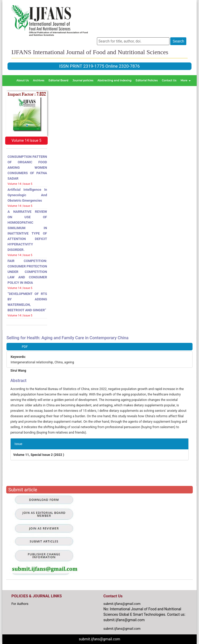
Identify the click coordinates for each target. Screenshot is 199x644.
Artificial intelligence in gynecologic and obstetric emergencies (27, 195)
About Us (23, 80)
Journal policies (83, 80)
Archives (39, 80)
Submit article (23, 490)
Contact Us (169, 80)
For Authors (20, 604)
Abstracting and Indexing (114, 80)
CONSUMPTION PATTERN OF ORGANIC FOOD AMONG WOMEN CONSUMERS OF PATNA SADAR (27, 168)
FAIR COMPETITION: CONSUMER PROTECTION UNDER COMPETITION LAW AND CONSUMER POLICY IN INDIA (27, 272)
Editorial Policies (147, 80)
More (186, 80)
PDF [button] (25, 347)
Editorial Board (58, 80)
